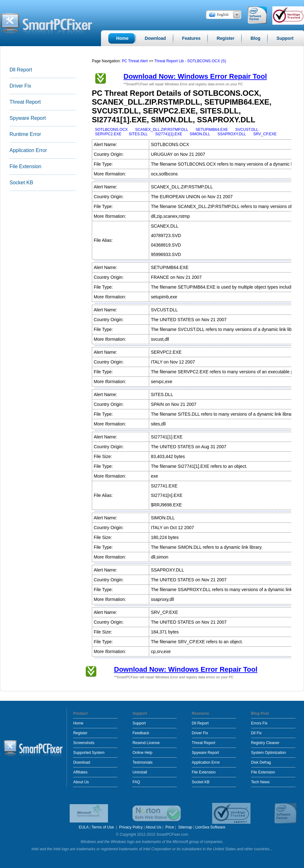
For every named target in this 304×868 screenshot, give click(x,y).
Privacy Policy (131, 827)
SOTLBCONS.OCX (111, 130)
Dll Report (21, 70)
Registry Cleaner (265, 743)
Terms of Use (103, 827)
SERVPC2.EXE (108, 134)
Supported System (89, 753)
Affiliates (80, 772)
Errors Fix (259, 723)
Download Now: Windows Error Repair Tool (195, 76)
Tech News (260, 782)
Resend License (146, 743)
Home (78, 723)
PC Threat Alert (135, 61)
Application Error (28, 150)
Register (80, 733)
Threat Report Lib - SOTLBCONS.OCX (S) (190, 61)
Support (139, 723)
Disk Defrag (261, 762)
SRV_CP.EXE (265, 134)
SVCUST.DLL (247, 130)
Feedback (141, 733)
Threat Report (25, 102)
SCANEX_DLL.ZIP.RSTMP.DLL (162, 130)
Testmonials (142, 762)
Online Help (142, 753)
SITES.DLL (138, 134)
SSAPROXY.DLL (232, 134)
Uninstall (140, 772)
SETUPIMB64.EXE (212, 130)
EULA (84, 827)
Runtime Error (25, 134)
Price (170, 827)
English (223, 15)
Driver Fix (20, 86)
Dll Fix (256, 733)
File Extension (25, 166)
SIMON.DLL (200, 134)
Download (82, 762)
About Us (81, 782)
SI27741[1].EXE (169, 134)
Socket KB (21, 183)
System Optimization (269, 753)
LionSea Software (210, 827)
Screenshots (84, 743)
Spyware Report (28, 118)
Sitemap (185, 827)
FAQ (136, 782)
